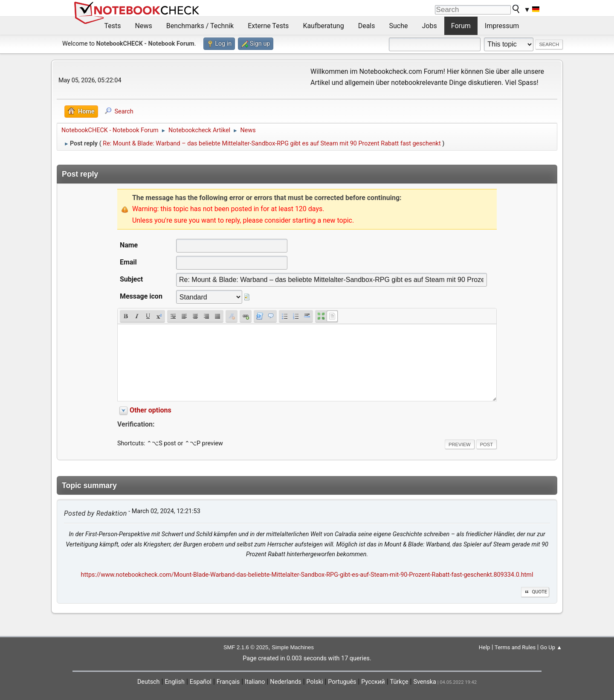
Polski (315, 682)
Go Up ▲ (551, 647)
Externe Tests (268, 26)
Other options (151, 410)
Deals (367, 26)
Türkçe (399, 682)
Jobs (430, 26)
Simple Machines (293, 647)
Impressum (502, 26)
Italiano (255, 682)
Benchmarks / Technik (200, 26)
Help (485, 647)
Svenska (425, 682)
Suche (399, 26)
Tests (113, 26)
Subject (131, 279)
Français (228, 682)
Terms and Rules (515, 647)
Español (201, 682)
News (144, 26)
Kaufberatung (323, 26)
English (175, 682)
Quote (535, 592)
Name (129, 245)
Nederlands (285, 682)
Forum (461, 26)
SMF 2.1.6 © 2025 (246, 647)
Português (342, 682)
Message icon (141, 296)
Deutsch (149, 682)
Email (128, 262)
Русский (373, 682)
